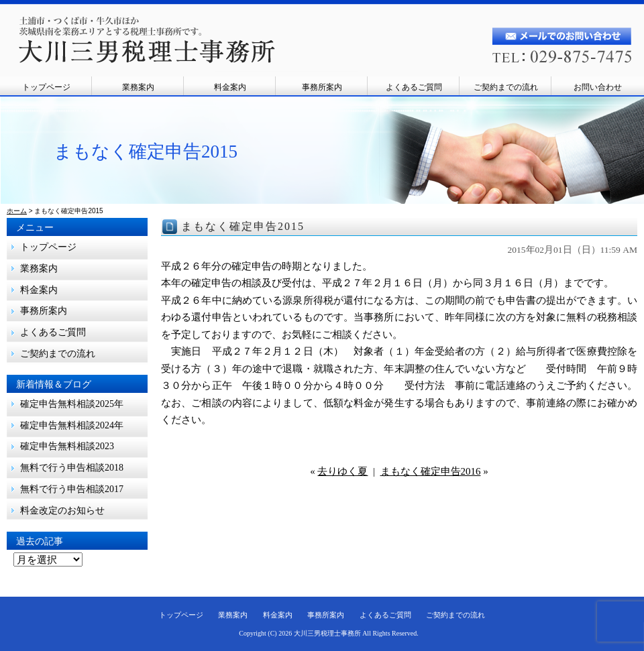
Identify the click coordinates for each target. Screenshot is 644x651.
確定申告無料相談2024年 (72, 425)
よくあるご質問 (414, 87)
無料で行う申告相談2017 (76, 489)
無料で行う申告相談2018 (72, 468)
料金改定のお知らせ (62, 511)
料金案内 (230, 87)
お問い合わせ (598, 87)
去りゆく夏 (342, 471)
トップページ (46, 87)
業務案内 (138, 87)
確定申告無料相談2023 (67, 446)
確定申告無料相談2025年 (72, 404)
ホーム (17, 211)
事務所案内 (322, 87)
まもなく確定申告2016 (431, 471)
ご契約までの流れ (506, 87)
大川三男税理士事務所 (327, 633)
